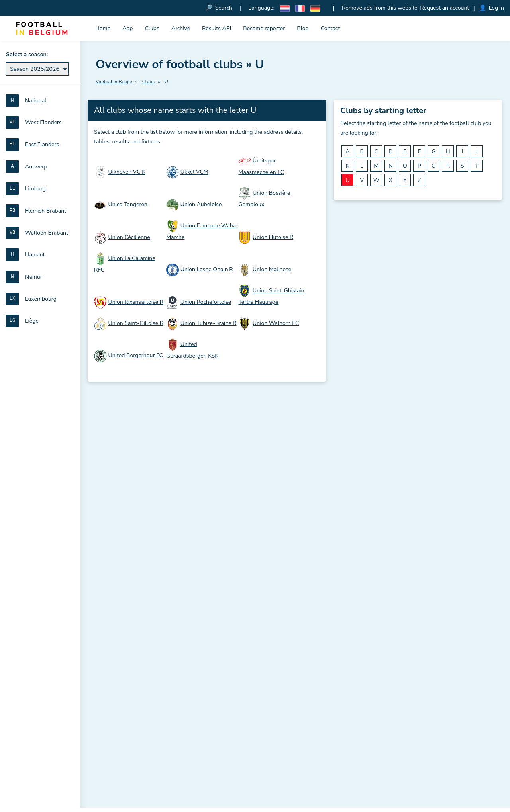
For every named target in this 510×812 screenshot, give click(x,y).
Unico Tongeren (128, 205)
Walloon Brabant (389, 606)
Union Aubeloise (201, 205)
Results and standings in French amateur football (295, 729)
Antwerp (378, 567)
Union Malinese (272, 270)
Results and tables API (125, 563)
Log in (496, 8)
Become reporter (264, 28)
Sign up (216, 443)
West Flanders (385, 542)
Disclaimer (257, 700)
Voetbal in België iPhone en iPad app (143, 537)
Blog (303, 28)
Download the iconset (129, 550)
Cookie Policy (294, 700)
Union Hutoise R (273, 238)
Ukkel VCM (194, 172)
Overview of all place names (268, 627)
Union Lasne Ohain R (207, 270)
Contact (330, 28)
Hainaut (377, 619)
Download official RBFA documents (141, 602)
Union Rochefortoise (206, 302)
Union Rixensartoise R (136, 302)
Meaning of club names (126, 576)
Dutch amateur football (125, 615)
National (378, 528)
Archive (181, 28)
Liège (374, 658)
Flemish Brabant (388, 593)
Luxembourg (383, 645)
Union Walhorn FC (276, 324)
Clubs (152, 28)
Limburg (377, 580)
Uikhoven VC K (127, 172)
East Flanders (384, 554)
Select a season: (27, 54)
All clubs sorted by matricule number (279, 596)
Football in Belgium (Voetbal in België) (148, 520)
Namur (375, 632)
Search (224, 8)
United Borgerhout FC (136, 356)
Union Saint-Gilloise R (136, 324)
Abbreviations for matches (129, 589)
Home (103, 28)
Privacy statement (339, 700)
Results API (217, 28)
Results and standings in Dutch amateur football (295, 719)
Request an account (445, 8)
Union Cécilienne (129, 238)
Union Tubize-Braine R (209, 324)
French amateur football (126, 628)
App (128, 28)
